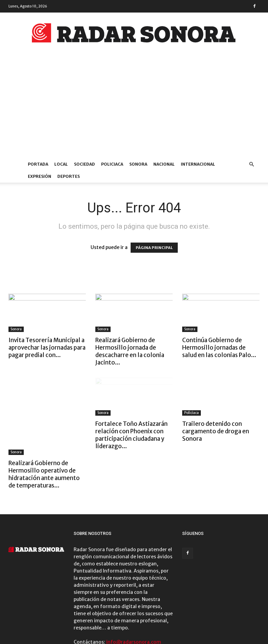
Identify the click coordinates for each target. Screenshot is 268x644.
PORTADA (38, 164)
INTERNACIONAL (198, 164)
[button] (251, 164)
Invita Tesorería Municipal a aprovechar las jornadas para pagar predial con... (47, 348)
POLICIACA (112, 164)
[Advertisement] (134, 107)
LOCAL (61, 164)
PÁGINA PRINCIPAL (154, 248)
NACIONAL (164, 164)
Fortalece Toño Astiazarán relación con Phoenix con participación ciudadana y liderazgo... (131, 435)
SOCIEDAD (84, 164)
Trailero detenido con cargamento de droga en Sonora (216, 431)
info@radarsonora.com (134, 603)
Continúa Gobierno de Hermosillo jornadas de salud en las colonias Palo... (219, 348)
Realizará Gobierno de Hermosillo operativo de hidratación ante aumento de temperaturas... (44, 435)
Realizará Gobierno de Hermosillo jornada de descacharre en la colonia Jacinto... (130, 351)
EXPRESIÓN (40, 176)
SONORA (138, 164)
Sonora (16, 329)
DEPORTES (69, 176)
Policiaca (192, 413)
